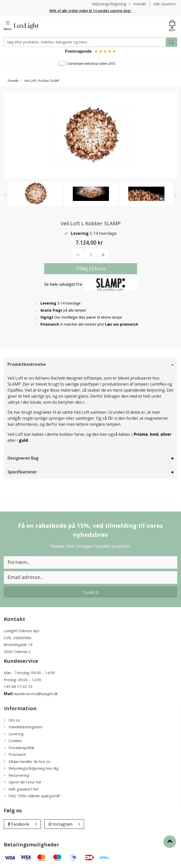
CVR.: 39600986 (18, 638)
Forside (13, 81)
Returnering (17, 775)
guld (23, 441)
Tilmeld (91, 593)
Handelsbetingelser (23, 727)
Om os (12, 720)
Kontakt (140, 4)
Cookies (13, 741)
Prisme (141, 435)
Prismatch (15, 755)
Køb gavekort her (21, 789)
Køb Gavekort (165, 4)
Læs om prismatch (122, 325)
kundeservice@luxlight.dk (36, 694)
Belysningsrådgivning (109, 4)
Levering (14, 734)
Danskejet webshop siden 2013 (91, 64)
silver (166, 435)
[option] (35, 194)
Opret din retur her (23, 782)
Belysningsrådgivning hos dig (31, 769)
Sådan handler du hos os (27, 762)
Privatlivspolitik (19, 748)
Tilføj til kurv (90, 269)
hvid (154, 435)
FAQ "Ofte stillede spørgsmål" (32, 796)
